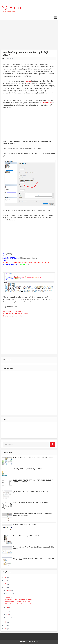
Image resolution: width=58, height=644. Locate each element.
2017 (6, 629)
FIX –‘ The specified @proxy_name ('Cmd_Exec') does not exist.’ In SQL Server (34, 559)
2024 (6, 577)
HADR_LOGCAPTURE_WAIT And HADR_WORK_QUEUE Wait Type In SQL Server (34, 481)
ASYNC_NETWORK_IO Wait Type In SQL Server (30, 469)
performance (47, 103)
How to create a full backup (13, 312)
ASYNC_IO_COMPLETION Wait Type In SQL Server (31, 502)
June (8, 611)
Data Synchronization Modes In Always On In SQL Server (33, 458)
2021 (6, 584)
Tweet (8, 348)
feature (28, 81)
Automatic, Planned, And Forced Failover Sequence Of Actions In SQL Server (33, 514)
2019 (6, 622)
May (8, 614)
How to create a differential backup (15, 314)
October (9, 590)
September (10, 594)
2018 (6, 625)
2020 (6, 587)
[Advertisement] (29, 36)
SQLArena (11, 7)
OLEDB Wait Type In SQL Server (24, 525)
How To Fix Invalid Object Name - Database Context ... (19, 599)
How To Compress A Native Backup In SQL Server (18, 602)
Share (18, 348)
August (9, 597)
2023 (6, 581)
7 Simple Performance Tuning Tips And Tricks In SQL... (19, 604)
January (9, 618)
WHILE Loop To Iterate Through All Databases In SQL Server (32, 492)
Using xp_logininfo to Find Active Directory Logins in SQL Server (34, 548)
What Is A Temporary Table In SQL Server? (28, 536)
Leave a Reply (8, 59)
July (8, 608)
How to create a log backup (13, 316)
